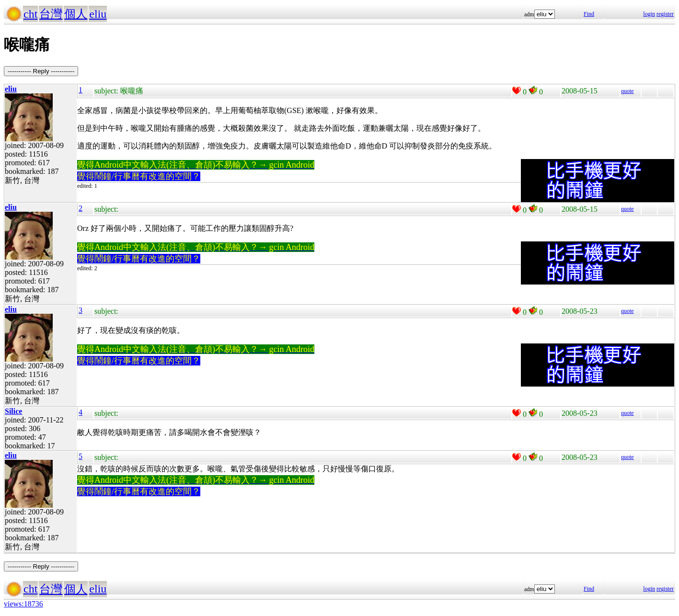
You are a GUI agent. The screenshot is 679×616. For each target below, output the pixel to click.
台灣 (51, 14)
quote (627, 91)
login (649, 14)
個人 (76, 14)
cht (30, 14)
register (665, 14)
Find (589, 14)
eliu (98, 14)
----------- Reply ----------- (41, 71)
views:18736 (23, 604)
